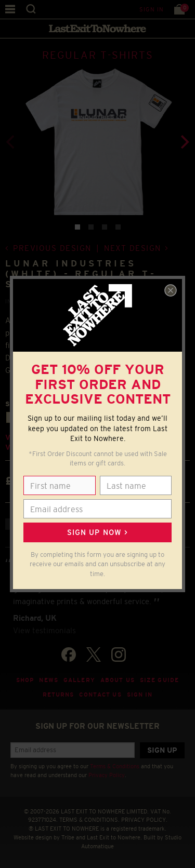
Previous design (52, 248)
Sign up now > (97, 532)
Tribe (68, 837)
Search (31, 9)
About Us (118, 680)
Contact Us (100, 695)
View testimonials (44, 630)
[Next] (184, 142)
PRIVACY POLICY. (144, 820)
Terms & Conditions (115, 766)
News (49, 680)
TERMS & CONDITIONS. (89, 820)
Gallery (79, 680)
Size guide (159, 680)
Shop (25, 680)
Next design (133, 248)
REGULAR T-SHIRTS (98, 55)
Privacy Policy (107, 775)
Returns (58, 695)
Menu (10, 9)
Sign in (152, 9)
